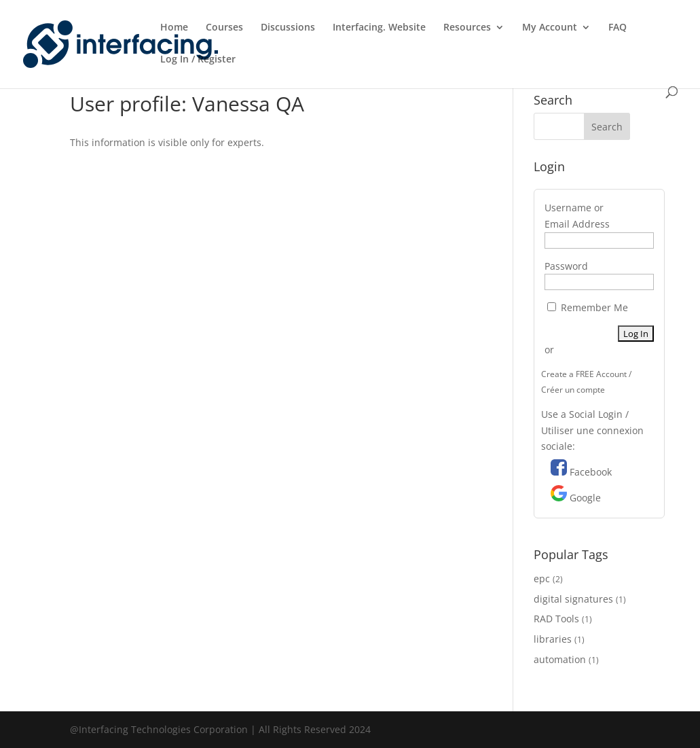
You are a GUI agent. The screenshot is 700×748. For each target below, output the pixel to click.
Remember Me (588, 307)
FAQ (618, 28)
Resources (467, 28)
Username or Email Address (577, 216)
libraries (553, 639)
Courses (224, 28)
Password (566, 266)
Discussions (288, 28)
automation (560, 659)
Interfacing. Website (379, 28)
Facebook (591, 472)
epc (542, 578)
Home (174, 28)
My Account (550, 28)
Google (585, 498)
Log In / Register (198, 60)
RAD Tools (556, 619)
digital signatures (573, 599)
